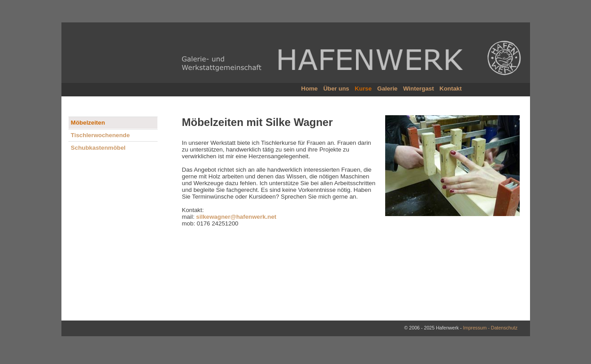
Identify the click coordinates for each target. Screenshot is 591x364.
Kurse (365, 89)
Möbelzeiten (88, 123)
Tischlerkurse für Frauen (293, 143)
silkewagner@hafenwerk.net (236, 217)
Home (312, 89)
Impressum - (477, 328)
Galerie (389, 89)
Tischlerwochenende (100, 135)
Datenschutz (504, 328)
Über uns (339, 89)
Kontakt (452, 89)
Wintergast (420, 89)
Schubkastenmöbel (98, 148)
